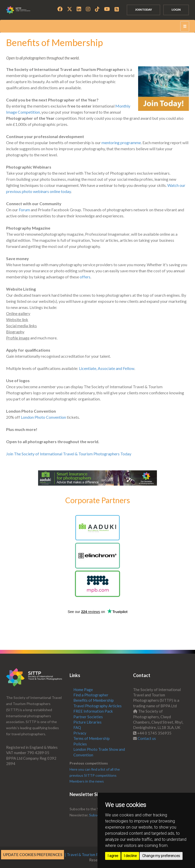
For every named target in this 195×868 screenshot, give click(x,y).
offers (85, 277)
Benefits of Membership (94, 700)
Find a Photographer (91, 695)
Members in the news (87, 781)
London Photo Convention (43, 417)
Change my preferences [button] (161, 856)
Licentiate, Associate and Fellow (107, 368)
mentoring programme (121, 143)
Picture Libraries (87, 722)
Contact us (147, 738)
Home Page (83, 690)
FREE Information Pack (93, 711)
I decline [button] (130, 856)
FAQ (77, 727)
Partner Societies (88, 717)
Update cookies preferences (33, 855)
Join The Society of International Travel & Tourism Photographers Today (69, 454)
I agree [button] (113, 856)
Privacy (80, 733)
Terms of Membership (92, 738)
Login (176, 10)
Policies (80, 744)
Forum (24, 210)
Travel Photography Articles (97, 706)
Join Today (143, 10)
